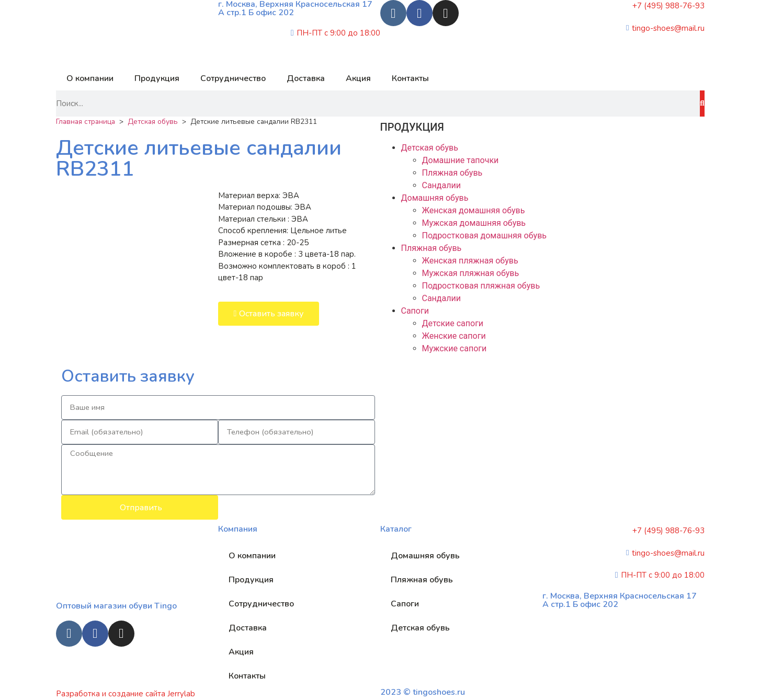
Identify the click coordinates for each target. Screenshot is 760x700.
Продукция (157, 78)
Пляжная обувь (452, 173)
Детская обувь (153, 122)
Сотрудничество (233, 78)
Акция (358, 78)
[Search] (702, 104)
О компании (90, 78)
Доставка (306, 78)
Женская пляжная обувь (470, 261)
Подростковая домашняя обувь (484, 236)
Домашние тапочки (461, 160)
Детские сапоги (453, 323)
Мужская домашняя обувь (474, 223)
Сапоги (415, 311)
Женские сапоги (454, 336)
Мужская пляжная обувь (471, 273)
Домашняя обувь (435, 198)
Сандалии (441, 185)
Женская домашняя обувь (474, 210)
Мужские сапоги (455, 348)
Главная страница (86, 122)
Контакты (410, 78)
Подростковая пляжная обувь (481, 286)
